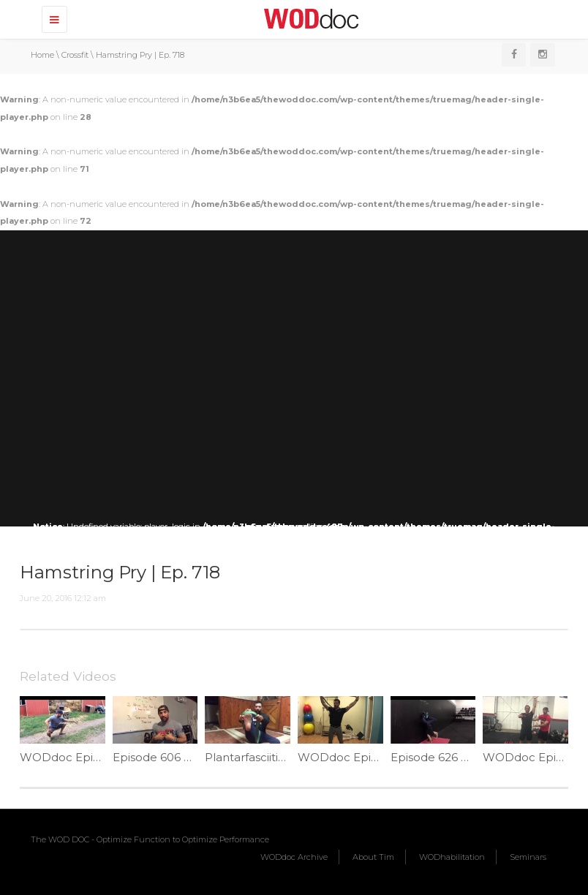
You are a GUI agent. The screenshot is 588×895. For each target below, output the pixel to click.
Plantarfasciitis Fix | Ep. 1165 (279, 757)
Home (42, 55)
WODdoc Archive (294, 857)
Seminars (528, 857)
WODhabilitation (452, 857)
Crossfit (75, 55)
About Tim (373, 857)
